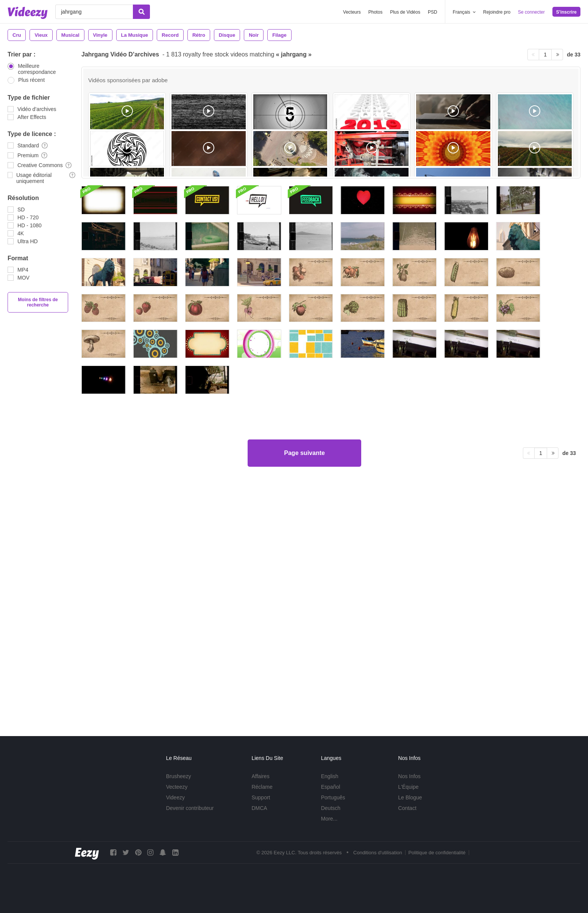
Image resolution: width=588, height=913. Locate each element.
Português (333, 797)
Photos (375, 12)
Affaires (260, 776)
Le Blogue (410, 797)
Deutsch (331, 808)
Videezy (175, 797)
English (330, 776)
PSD (433, 12)
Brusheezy (178, 776)
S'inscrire (566, 12)
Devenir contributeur (190, 808)
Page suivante (304, 692)
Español (331, 787)
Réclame (262, 787)
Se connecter (531, 12)
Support (261, 797)
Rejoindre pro (497, 12)
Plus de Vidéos (405, 12)
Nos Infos (409, 776)
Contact (407, 808)
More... (329, 819)
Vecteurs (352, 12)
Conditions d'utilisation (378, 853)
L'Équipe (409, 787)
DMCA (259, 808)
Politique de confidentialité (437, 853)
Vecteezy (177, 787)
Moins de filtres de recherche (38, 302)
